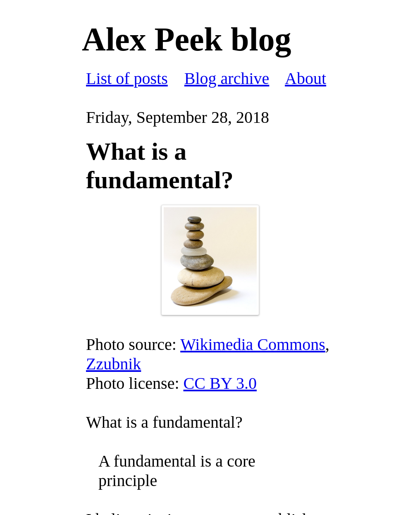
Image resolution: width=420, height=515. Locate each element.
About (305, 78)
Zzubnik (113, 364)
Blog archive (227, 78)
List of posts (127, 78)
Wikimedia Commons (253, 344)
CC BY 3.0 (220, 383)
